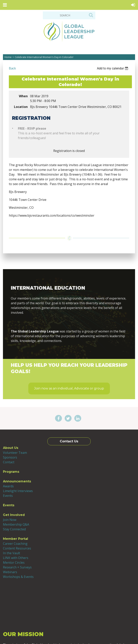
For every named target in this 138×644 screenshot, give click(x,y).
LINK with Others (16, 558)
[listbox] (113, 68)
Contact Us (69, 441)
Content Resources (17, 548)
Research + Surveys (17, 567)
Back (12, 68)
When (23, 96)
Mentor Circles (14, 563)
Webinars (10, 572)
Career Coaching (15, 544)
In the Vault (11, 553)
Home (8, 57)
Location (21, 107)
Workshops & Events (18, 577)
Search (91, 15)
